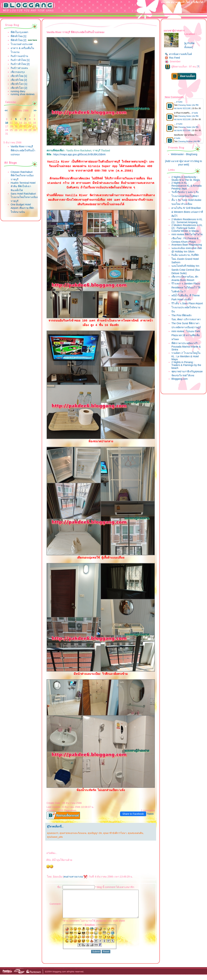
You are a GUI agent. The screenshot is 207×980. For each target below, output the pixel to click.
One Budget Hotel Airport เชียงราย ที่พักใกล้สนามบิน (22, 208)
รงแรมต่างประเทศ (22, 44)
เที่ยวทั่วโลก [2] (19, 88)
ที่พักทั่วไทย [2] (18, 40)
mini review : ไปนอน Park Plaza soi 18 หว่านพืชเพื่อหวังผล (186, 335)
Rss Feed (172, 58)
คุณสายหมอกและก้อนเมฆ (73, 833)
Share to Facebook (133, 814)
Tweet (150, 814)
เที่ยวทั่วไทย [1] (19, 76)
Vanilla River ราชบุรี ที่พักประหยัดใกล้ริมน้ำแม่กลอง (23, 150)
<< (6, 110)
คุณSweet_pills (55, 837)
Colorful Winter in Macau (185, 231)
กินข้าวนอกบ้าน (19, 56)
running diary (18, 91)
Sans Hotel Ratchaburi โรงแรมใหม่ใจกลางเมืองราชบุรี (24, 197)
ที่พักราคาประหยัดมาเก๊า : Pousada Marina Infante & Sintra (186, 346)
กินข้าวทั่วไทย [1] (20, 60)
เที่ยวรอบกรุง (18, 72)
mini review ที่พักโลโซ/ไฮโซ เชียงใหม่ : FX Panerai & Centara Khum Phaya (187, 238)
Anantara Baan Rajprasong (187, 245)
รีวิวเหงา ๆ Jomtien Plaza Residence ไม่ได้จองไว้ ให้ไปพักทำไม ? (186, 287)
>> (35, 110)
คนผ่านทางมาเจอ (75, 877)
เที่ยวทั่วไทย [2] (19, 80)
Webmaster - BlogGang (184, 154)
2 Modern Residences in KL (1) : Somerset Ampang (187, 221)
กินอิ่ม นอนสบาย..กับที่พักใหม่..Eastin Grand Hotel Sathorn (185, 259)
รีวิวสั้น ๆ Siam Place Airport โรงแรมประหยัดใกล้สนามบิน (187, 307)
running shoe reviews (23, 94)
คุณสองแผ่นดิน (135, 833)
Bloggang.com (180, 379)
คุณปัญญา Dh (95, 833)
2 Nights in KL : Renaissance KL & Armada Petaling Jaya (187, 186)
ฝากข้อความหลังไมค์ (178, 54)
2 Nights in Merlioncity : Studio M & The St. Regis (186, 178)
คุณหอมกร (53, 833)
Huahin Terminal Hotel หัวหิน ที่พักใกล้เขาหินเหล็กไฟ (23, 187)
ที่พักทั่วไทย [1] (18, 36)
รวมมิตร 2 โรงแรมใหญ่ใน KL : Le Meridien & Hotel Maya (186, 356)
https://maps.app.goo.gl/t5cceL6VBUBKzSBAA (79, 154)
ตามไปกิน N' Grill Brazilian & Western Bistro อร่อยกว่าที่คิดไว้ (187, 212)
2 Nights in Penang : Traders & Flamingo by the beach (186, 365)
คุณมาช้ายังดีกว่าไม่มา (115, 833)
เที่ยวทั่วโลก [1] (19, 84)
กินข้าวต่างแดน (19, 68)
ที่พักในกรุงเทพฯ (19, 32)
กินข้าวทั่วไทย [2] (20, 64)
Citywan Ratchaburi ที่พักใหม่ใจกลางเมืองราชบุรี (22, 176)
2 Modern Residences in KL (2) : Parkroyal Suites (187, 227)
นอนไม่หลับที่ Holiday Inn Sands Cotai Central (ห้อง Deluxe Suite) (186, 269)
